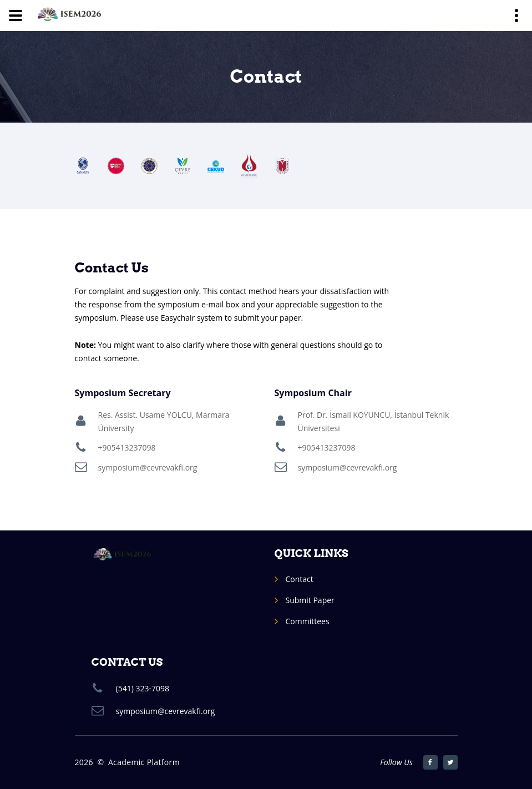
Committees (308, 621)
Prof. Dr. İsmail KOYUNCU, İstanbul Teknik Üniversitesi (374, 421)
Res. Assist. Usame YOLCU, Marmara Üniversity (164, 421)
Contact (300, 579)
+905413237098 (127, 447)
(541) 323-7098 (143, 688)
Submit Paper (310, 600)
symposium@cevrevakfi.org (148, 467)
